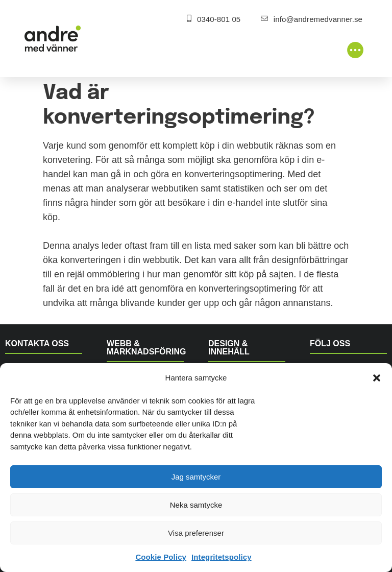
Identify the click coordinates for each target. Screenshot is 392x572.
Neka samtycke (196, 505)
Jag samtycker (196, 477)
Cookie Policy (161, 557)
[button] (377, 378)
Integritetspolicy (222, 557)
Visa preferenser (196, 533)
